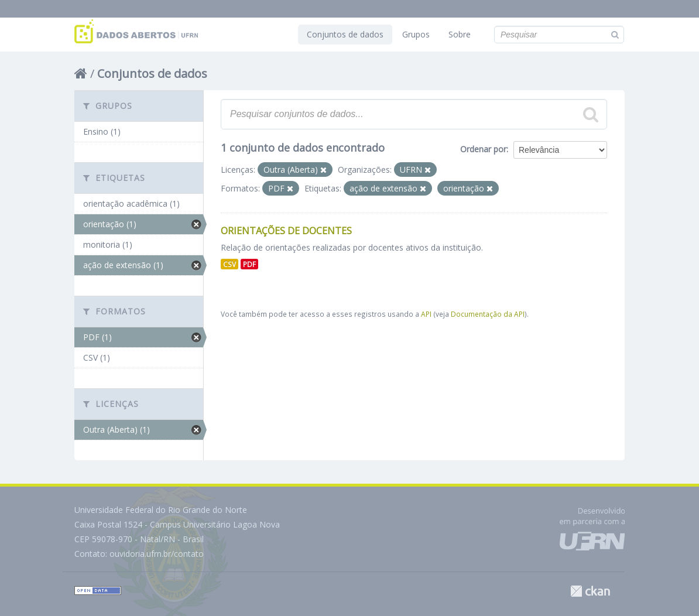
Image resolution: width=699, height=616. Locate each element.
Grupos (416, 34)
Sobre (460, 34)
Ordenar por (483, 149)
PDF (249, 264)
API (426, 314)
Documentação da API (488, 314)
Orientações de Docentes (286, 231)
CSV (229, 264)
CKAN (590, 591)
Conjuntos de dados (345, 34)
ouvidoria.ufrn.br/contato (157, 554)
